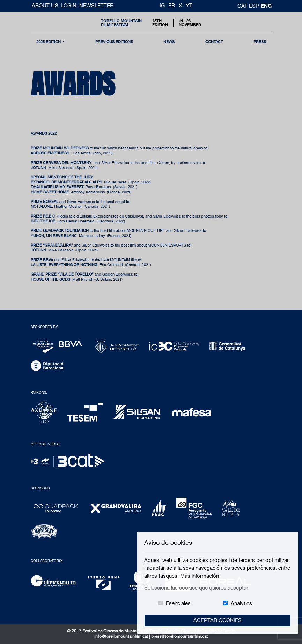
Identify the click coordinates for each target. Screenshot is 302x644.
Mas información (200, 576)
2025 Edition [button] (49, 41)
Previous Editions (114, 41)
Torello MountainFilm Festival (121, 22)
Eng (266, 6)
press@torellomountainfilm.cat (179, 636)
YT (189, 5)
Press (260, 41)
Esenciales (178, 603)
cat (243, 6)
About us (46, 5)
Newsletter (96, 5)
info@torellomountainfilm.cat (122, 636)
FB (172, 5)
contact (214, 41)
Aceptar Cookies (218, 620)
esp (255, 6)
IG (162, 5)
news (169, 41)
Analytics (241, 603)
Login (69, 5)
